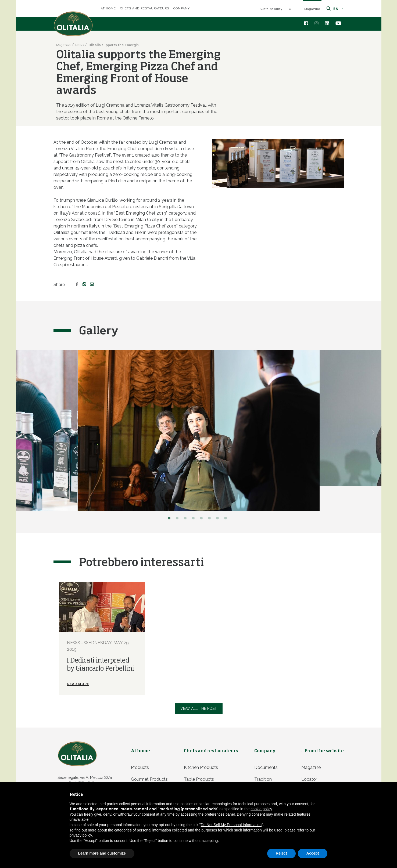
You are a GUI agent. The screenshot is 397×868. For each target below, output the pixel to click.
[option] (199, 431)
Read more (78, 684)
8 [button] (227, 519)
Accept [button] (313, 853)
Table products (199, 779)
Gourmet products (149, 779)
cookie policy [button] (261, 809)
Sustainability (271, 9)
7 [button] (219, 519)
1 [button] (170, 519)
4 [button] (195, 519)
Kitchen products (201, 767)
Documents (266, 767)
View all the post (199, 708)
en (339, 9)
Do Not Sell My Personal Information (231, 825)
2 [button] (178, 519)
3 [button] (187, 519)
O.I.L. (293, 9)
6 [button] (211, 519)
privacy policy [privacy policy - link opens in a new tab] (81, 835)
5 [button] (203, 519)
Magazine (312, 9)
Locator (309, 779)
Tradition (263, 779)
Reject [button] (281, 853)
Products (140, 767)
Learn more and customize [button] (102, 853)
